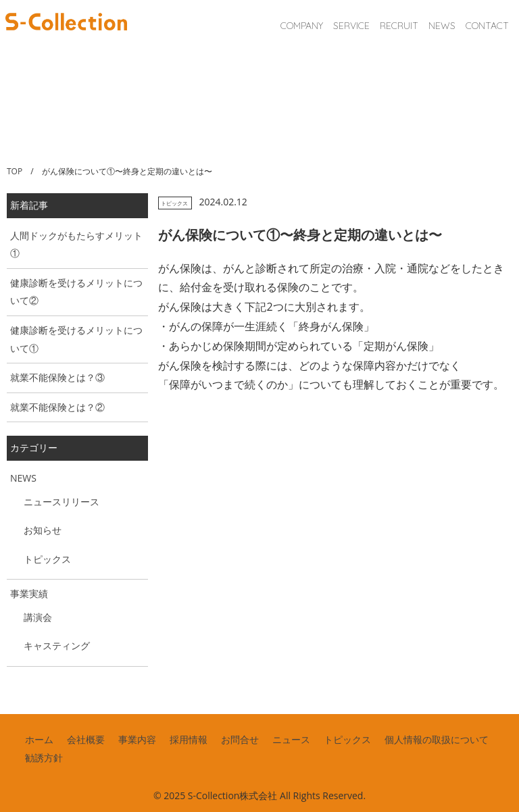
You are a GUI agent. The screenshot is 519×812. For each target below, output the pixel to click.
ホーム (39, 739)
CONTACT (487, 26)
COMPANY (302, 26)
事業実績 (29, 593)
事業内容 (137, 739)
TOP (15, 171)
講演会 (38, 617)
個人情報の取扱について (437, 739)
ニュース (291, 739)
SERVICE (351, 26)
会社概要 (86, 739)
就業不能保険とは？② (57, 407)
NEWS (442, 26)
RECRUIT (399, 26)
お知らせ (43, 530)
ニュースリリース (61, 502)
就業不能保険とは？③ (57, 377)
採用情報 (189, 739)
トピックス (174, 203)
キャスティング (57, 645)
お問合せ (240, 739)
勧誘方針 (44, 758)
